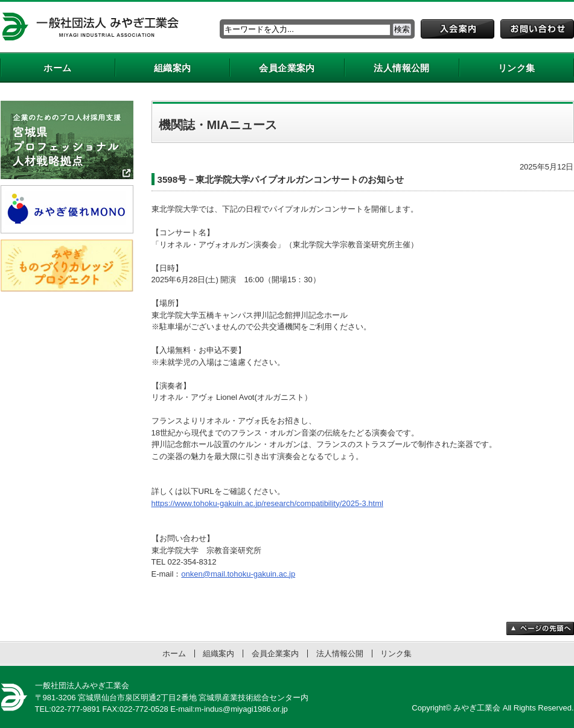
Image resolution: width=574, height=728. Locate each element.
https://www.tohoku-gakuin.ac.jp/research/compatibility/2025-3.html (267, 503)
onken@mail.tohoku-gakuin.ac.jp (238, 574)
